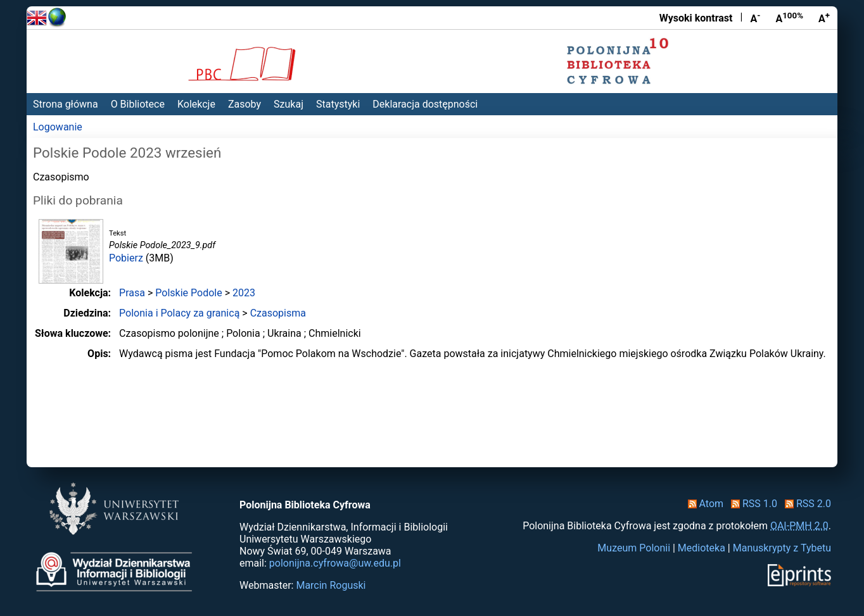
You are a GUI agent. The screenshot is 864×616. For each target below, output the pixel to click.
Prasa (132, 293)
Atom (703, 504)
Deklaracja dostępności (425, 104)
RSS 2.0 (805, 504)
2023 (244, 293)
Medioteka (702, 548)
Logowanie (58, 127)
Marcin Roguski (331, 585)
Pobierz (126, 258)
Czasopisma (278, 313)
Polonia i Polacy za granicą (179, 313)
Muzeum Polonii (634, 548)
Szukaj (289, 104)
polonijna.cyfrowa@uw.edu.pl (335, 563)
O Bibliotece (138, 104)
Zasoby (245, 104)
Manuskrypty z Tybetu (782, 548)
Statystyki (338, 104)
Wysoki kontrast (696, 18)
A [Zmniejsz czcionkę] (755, 18)
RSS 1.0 (752, 504)
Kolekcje (196, 104)
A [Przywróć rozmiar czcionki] (789, 18)
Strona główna (66, 104)
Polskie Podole (188, 293)
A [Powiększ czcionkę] (824, 18)
